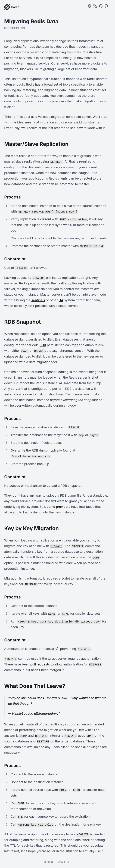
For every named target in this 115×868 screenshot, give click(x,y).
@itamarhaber (46, 713)
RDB (43, 345)
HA (61, 300)
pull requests (40, 664)
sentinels (38, 300)
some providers (59, 507)
